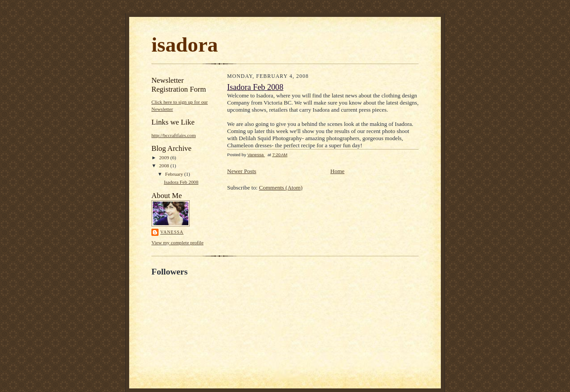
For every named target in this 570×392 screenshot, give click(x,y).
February (175, 174)
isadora (185, 44)
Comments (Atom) (281, 188)
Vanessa (172, 232)
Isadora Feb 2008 (181, 182)
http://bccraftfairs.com (174, 135)
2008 (165, 166)
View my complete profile (177, 242)
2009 (165, 158)
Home (338, 171)
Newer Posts (242, 171)
